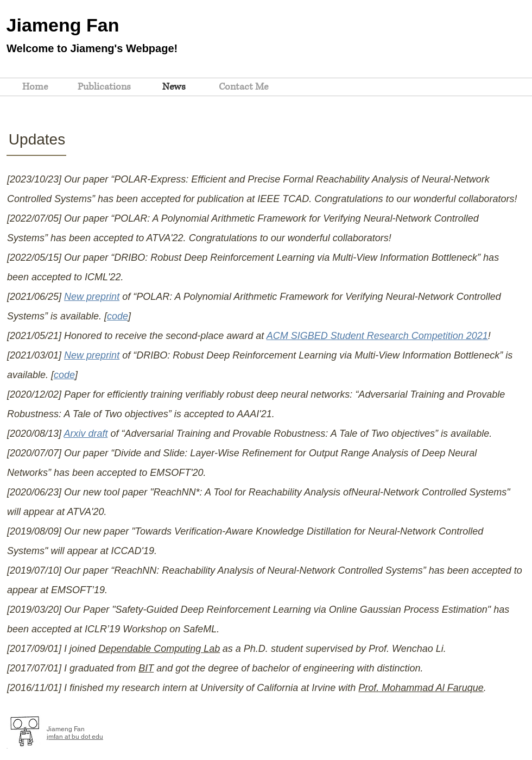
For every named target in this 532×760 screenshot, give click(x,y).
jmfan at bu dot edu (75, 737)
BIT (146, 668)
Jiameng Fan (63, 25)
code (118, 316)
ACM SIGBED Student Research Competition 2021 (377, 336)
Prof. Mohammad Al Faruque (421, 688)
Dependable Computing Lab (159, 649)
